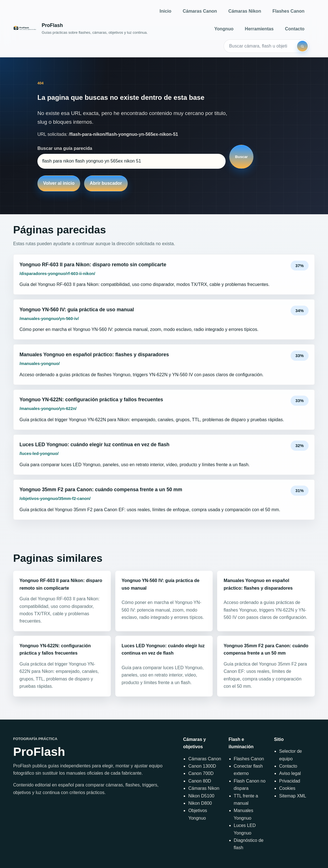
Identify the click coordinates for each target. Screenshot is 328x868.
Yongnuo (224, 29)
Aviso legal (290, 773)
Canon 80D (200, 781)
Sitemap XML (293, 796)
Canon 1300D (202, 766)
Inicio (165, 11)
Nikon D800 (200, 803)
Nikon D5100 (201, 796)
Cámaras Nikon (245, 11)
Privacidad (290, 781)
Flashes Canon (289, 11)
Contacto (295, 29)
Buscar (241, 157)
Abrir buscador (106, 183)
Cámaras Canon (200, 11)
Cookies (287, 788)
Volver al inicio (59, 183)
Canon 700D (201, 773)
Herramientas (259, 29)
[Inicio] (80, 29)
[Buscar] (302, 46)
